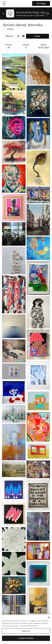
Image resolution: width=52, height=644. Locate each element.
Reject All (26, 631)
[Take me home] (4, 3)
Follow (38, 36)
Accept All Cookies (26, 638)
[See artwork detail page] (14, 72)
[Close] (49, 617)
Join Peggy (41, 3)
